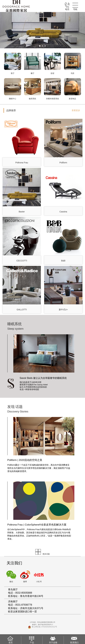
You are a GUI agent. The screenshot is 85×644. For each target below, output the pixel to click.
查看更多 (76, 110)
